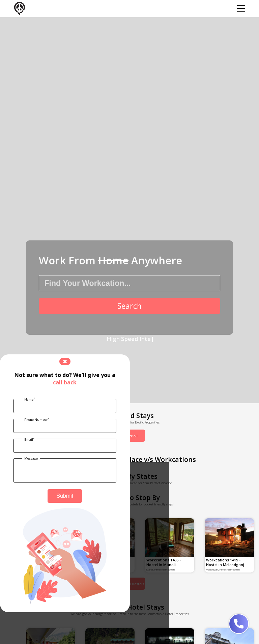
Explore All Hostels (129, 584)
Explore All (129, 436)
